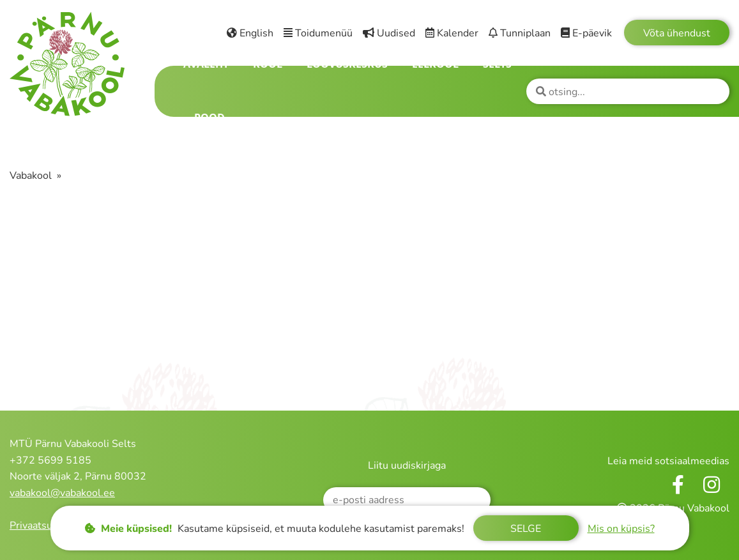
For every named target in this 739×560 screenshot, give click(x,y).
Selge (526, 529)
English (250, 33)
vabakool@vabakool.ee (62, 493)
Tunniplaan (520, 33)
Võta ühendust (677, 33)
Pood (210, 117)
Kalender (452, 33)
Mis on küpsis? (621, 529)
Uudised (389, 33)
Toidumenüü (318, 33)
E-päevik (586, 33)
